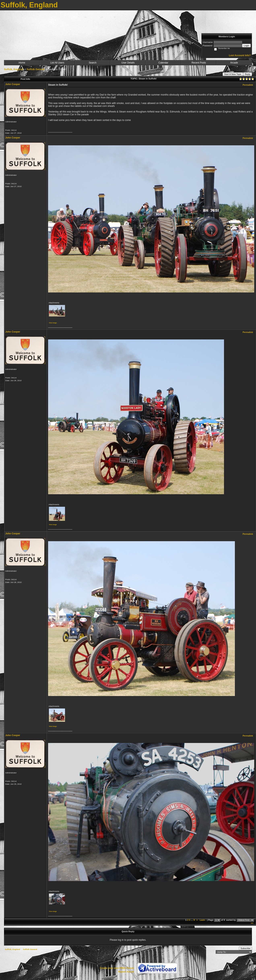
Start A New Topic (233, 74)
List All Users (57, 63)
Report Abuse (126, 972)
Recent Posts (199, 63)
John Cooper (13, 84)
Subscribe (245, 948)
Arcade (234, 63)
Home (22, 63)
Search (93, 63)
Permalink (248, 85)
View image (53, 323)
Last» (203, 920)
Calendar (163, 63)
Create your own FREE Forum (117, 968)
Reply (248, 74)
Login (246, 46)
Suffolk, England (14, 69)
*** (252, 924)
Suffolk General (36, 69)
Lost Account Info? (240, 55)
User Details (128, 63)
